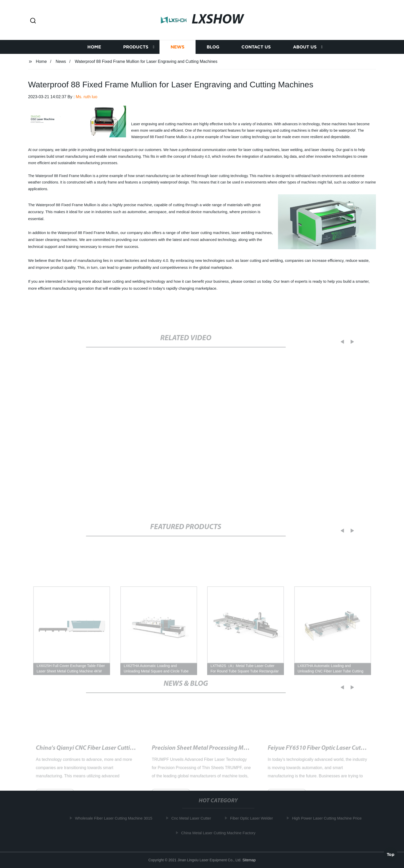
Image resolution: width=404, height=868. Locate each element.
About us (305, 47)
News (178, 47)
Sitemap (249, 860)
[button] (33, 21)
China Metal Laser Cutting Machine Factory (221, 833)
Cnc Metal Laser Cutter (193, 818)
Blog (213, 47)
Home (94, 47)
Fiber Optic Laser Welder (254, 818)
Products (136, 47)
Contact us (256, 47)
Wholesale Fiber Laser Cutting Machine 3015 (116, 818)
